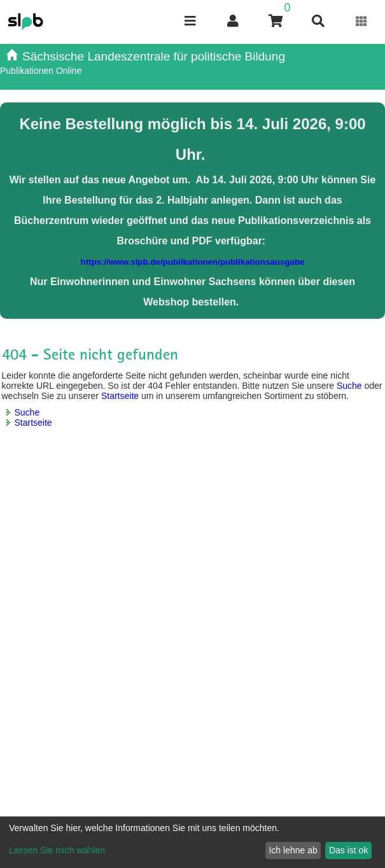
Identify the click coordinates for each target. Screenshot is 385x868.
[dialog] (192, 842)
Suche (349, 386)
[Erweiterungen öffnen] (362, 21)
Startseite (120, 396)
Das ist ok (348, 850)
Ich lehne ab (293, 850)
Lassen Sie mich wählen (57, 850)
